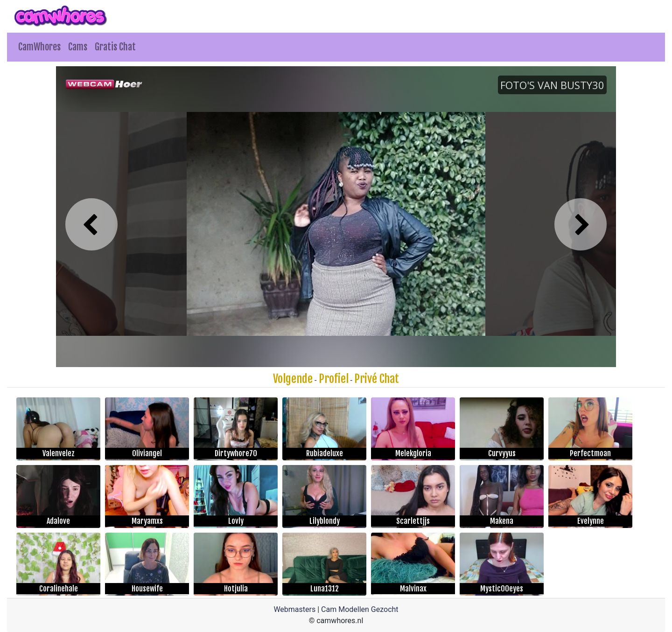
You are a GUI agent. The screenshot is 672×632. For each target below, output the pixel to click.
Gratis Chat (115, 47)
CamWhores (39, 47)
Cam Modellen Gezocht (360, 609)
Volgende (293, 379)
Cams (78, 47)
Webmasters (294, 609)
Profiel (334, 379)
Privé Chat (377, 379)
